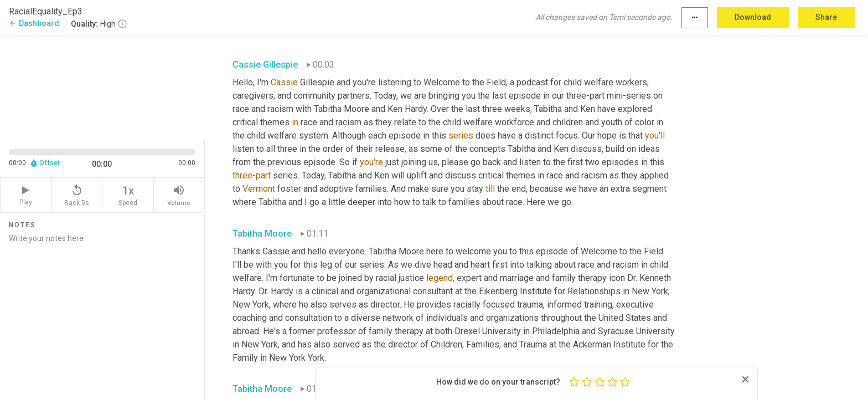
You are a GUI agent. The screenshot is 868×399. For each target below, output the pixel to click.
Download (753, 17)
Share (826, 17)
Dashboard (34, 23)
